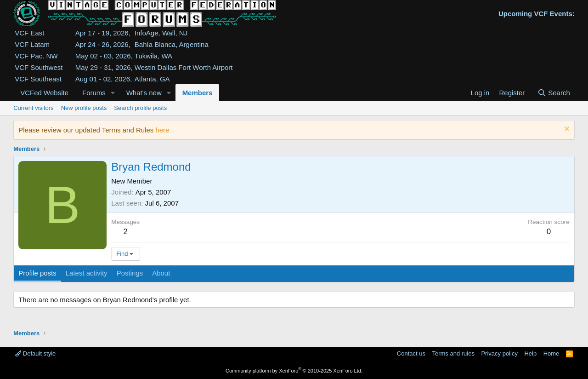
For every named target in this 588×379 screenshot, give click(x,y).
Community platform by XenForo (294, 371)
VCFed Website (44, 93)
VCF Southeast (38, 79)
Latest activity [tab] (87, 273)
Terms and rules (453, 353)
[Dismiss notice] (566, 130)
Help (530, 353)
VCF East (29, 33)
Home (551, 353)
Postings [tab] (130, 273)
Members (198, 93)
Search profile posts (140, 108)
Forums (94, 93)
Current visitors (33, 108)
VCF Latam (32, 44)
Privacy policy (499, 353)
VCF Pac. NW (36, 56)
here (162, 130)
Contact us (411, 353)
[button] (113, 93)
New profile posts (84, 108)
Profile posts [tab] (37, 273)
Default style (35, 353)
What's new (144, 93)
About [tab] (161, 273)
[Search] (554, 93)
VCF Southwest (39, 67)
